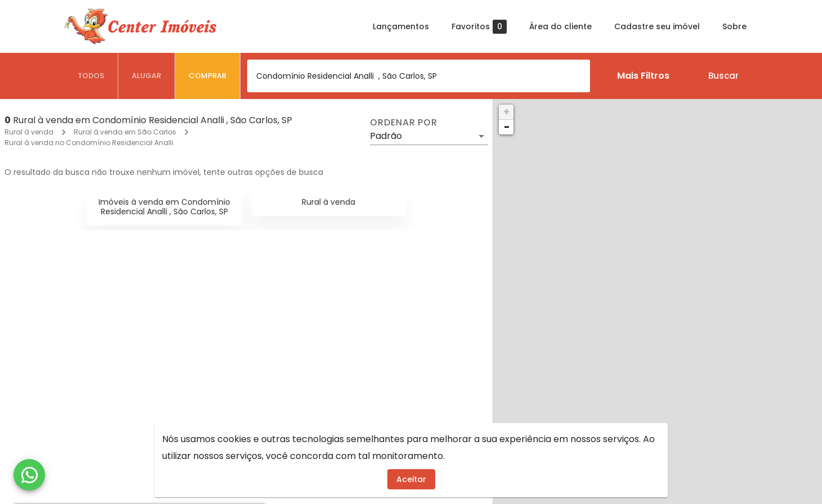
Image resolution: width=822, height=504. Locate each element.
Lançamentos (401, 26)
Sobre (734, 26)
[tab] (91, 76)
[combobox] (419, 76)
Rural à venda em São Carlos (125, 132)
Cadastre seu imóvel (657, 26)
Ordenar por (404, 123)
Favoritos (479, 27)
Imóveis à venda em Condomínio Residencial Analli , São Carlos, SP (164, 207)
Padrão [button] (386, 136)
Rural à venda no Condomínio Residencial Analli (89, 143)
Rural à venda (29, 132)
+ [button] (506, 112)
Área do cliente (560, 26)
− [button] (507, 127)
